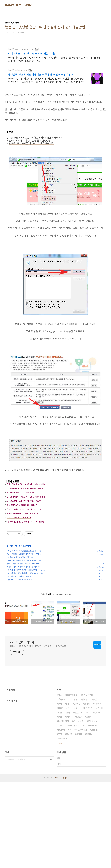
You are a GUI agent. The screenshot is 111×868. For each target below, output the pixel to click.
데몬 (82, 808)
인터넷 (18, 590)
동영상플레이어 (65, 816)
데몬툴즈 (98, 790)
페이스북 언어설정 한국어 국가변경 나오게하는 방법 (25, 618)
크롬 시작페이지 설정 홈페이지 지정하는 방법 (23, 598)
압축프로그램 (64, 786)
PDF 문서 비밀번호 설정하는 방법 (18, 602)
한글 (76, 786)
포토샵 (89, 803)
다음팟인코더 (72, 782)
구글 (60, 821)
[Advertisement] (55, 65)
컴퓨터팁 (10, 590)
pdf (68, 790)
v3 (74, 808)
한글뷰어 (78, 799)
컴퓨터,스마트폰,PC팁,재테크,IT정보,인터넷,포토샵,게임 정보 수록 (38, 733)
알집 (60, 803)
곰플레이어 (96, 816)
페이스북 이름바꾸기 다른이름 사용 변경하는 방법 (24, 614)
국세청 (69, 821)
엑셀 (77, 795)
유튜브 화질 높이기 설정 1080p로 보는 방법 (22, 595)
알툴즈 (69, 803)
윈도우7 (85, 786)
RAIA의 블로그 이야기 (19, 5)
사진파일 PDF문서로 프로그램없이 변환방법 (22, 605)
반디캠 (79, 821)
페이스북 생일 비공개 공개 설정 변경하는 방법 (23, 621)
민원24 (89, 821)
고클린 (100, 795)
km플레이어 (63, 808)
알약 (68, 799)
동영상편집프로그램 (77, 812)
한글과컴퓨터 (81, 816)
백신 (60, 799)
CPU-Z (77, 790)
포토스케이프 (64, 825)
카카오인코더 (87, 782)
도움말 (79, 803)
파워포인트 (88, 795)
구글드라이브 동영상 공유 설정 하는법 (20, 624)
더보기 (59, 830)
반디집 (87, 790)
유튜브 (61, 812)
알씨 (60, 790)
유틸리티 (97, 786)
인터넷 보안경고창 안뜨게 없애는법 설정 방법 (23, 608)
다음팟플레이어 (65, 795)
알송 (60, 782)
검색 (51, 846)
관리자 (65, 864)
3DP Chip (92, 808)
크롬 (88, 799)
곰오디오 (93, 812)
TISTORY (56, 864)
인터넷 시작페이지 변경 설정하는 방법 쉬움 (22, 611)
